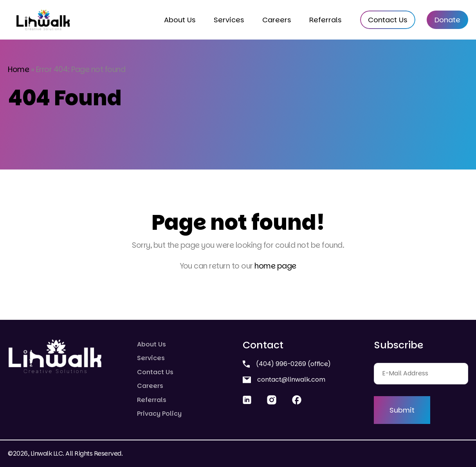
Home (18, 69)
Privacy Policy (159, 414)
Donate (447, 20)
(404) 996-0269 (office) (287, 364)
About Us (180, 20)
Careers (277, 20)
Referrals (325, 20)
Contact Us (388, 20)
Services (229, 20)
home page (275, 266)
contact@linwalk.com (284, 380)
